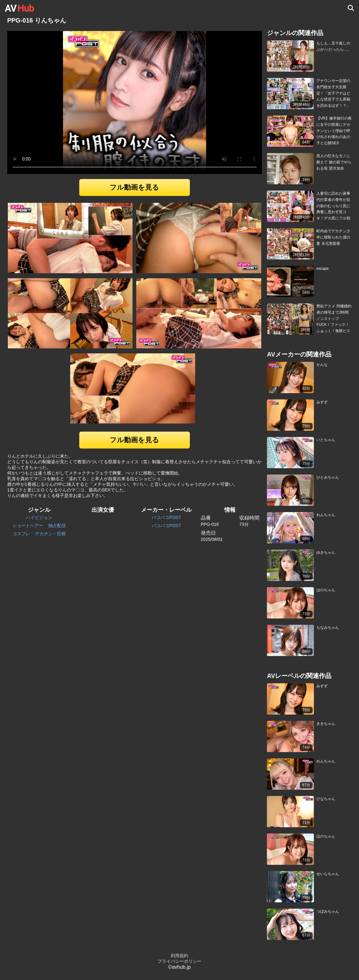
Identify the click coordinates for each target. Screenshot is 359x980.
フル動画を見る (134, 187)
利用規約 (179, 956)
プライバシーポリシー (179, 961)
